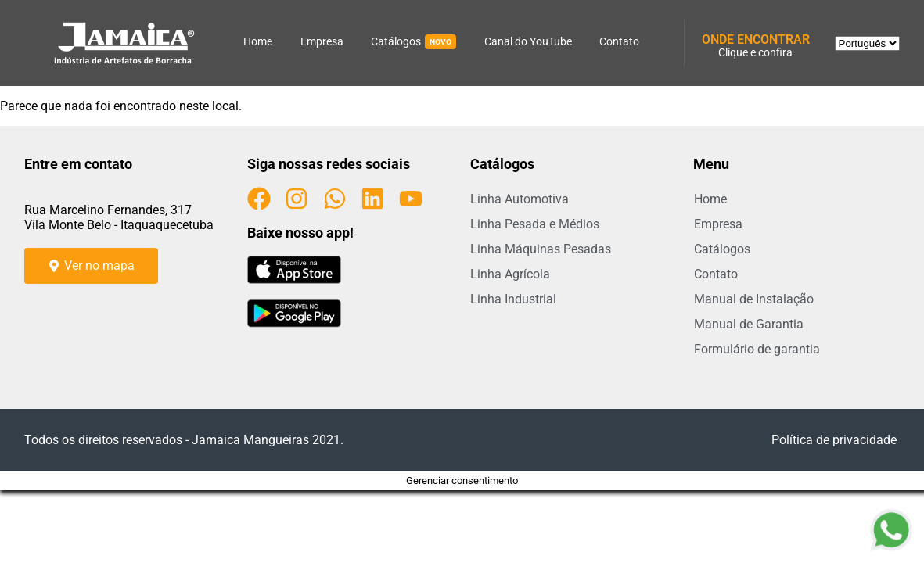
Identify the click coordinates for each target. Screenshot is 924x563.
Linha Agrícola (510, 274)
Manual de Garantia (749, 324)
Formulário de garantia (757, 349)
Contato (619, 41)
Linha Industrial (513, 299)
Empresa (322, 41)
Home (258, 41)
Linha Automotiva (520, 199)
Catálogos (413, 42)
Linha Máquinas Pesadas (541, 249)
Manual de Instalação (754, 299)
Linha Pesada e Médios (535, 224)
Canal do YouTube (528, 41)
